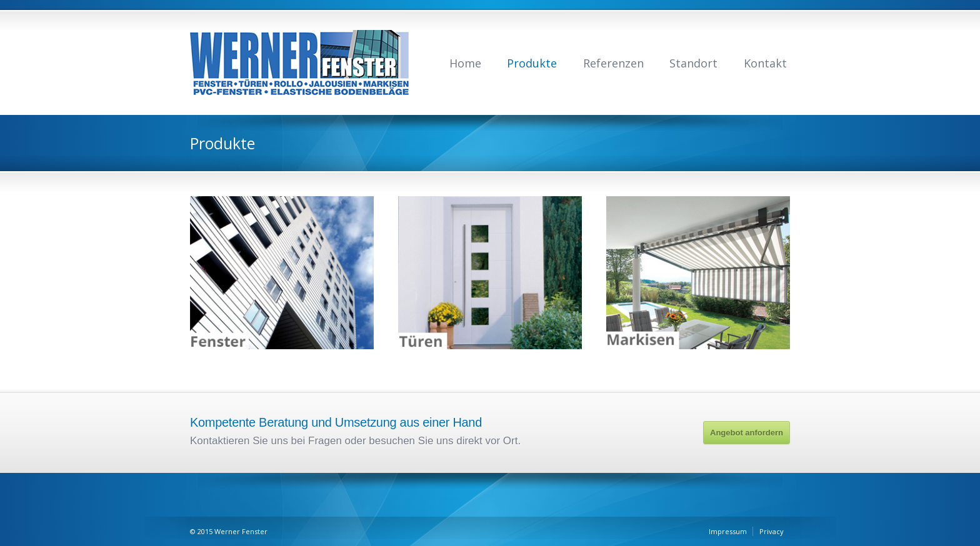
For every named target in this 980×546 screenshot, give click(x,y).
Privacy (772, 531)
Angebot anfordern (747, 433)
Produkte (532, 63)
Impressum (728, 531)
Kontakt (765, 63)
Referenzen (613, 63)
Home (465, 63)
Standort (693, 63)
